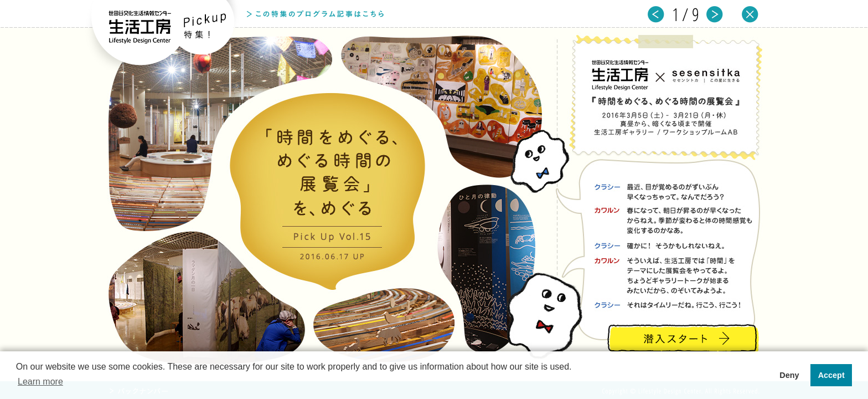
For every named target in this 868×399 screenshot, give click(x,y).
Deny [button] (789, 375)
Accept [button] (831, 375)
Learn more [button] (40, 382)
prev (656, 15)
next (715, 15)
